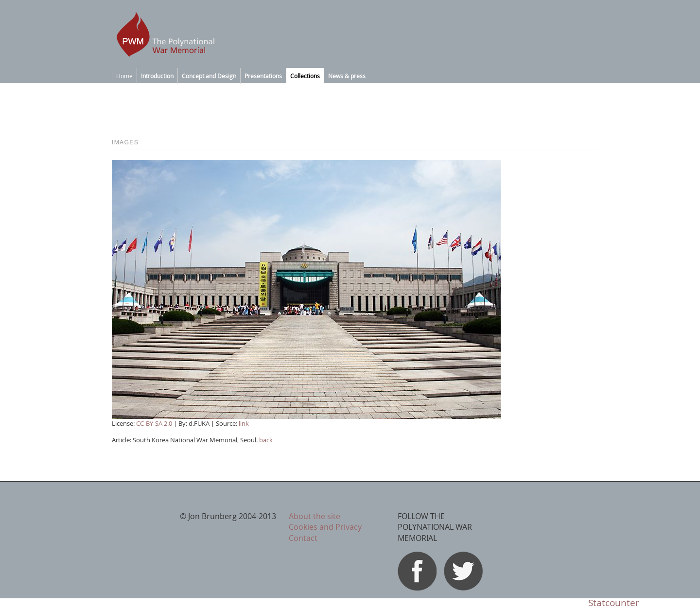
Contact (303, 538)
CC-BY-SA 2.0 (154, 423)
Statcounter (614, 603)
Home (124, 76)
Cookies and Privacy (325, 527)
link (244, 423)
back (266, 440)
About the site (315, 516)
